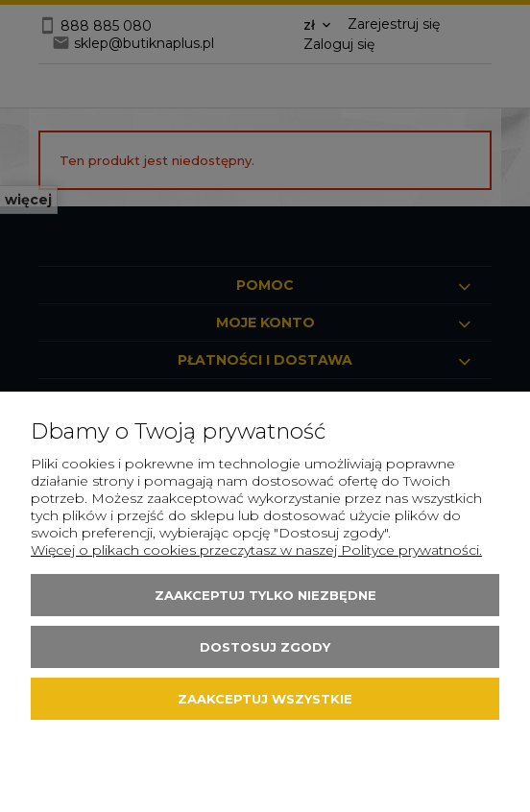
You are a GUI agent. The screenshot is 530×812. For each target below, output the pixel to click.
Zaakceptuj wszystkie (265, 699)
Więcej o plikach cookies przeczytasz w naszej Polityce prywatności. (256, 550)
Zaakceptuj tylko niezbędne (265, 595)
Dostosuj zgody (265, 647)
